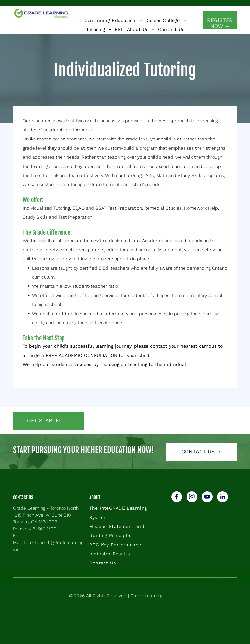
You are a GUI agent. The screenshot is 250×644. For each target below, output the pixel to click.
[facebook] (177, 498)
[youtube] (207, 498)
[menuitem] (113, 20)
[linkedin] (222, 498)
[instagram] (192, 498)
